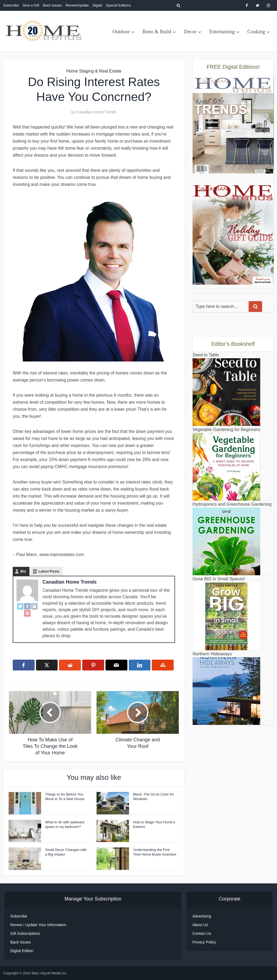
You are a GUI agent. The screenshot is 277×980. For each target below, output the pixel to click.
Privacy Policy (204, 942)
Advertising (202, 916)
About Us (200, 925)
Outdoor (121, 32)
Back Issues (52, 5)
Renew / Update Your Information (38, 925)
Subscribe (11, 5)
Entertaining (222, 32)
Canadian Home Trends (96, 112)
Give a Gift (31, 5)
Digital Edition (22, 951)
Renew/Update (77, 5)
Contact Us (202, 933)
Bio (23, 571)
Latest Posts (49, 571)
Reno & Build (157, 32)
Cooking (256, 32)
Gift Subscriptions (25, 933)
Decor (190, 32)
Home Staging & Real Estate (94, 71)
